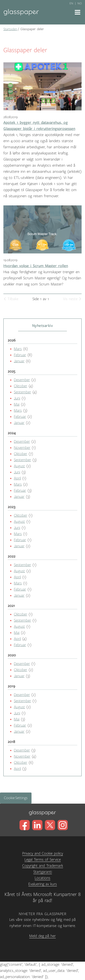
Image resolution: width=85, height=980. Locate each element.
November (22, 448)
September (22, 392)
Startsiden (10, 29)
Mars (18, 349)
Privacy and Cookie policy (43, 854)
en (71, 3)
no (80, 3)
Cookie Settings (16, 798)
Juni (17, 398)
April (17, 478)
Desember (22, 380)
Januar (19, 361)
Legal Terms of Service (43, 860)
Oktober (21, 386)
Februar (20, 355)
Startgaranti (43, 872)
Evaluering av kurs (43, 884)
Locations (42, 878)
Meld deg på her (42, 936)
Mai (17, 404)
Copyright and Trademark (43, 866)
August (19, 466)
